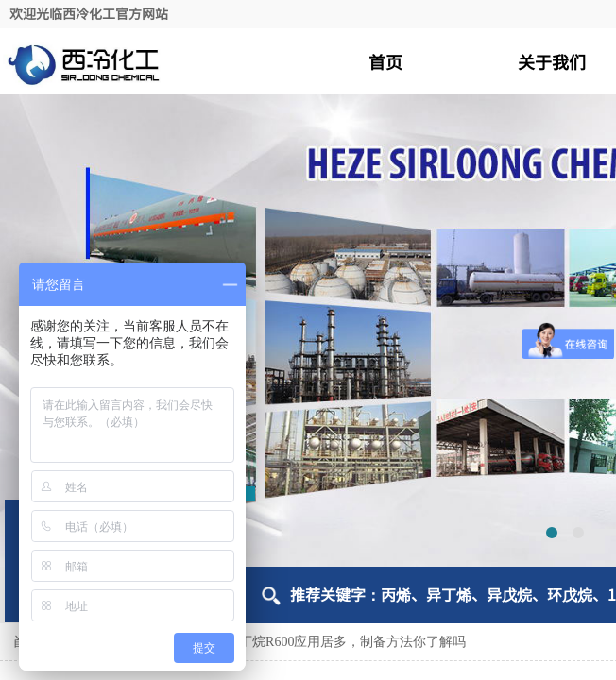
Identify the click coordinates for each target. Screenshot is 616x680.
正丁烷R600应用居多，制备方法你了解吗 (346, 642)
